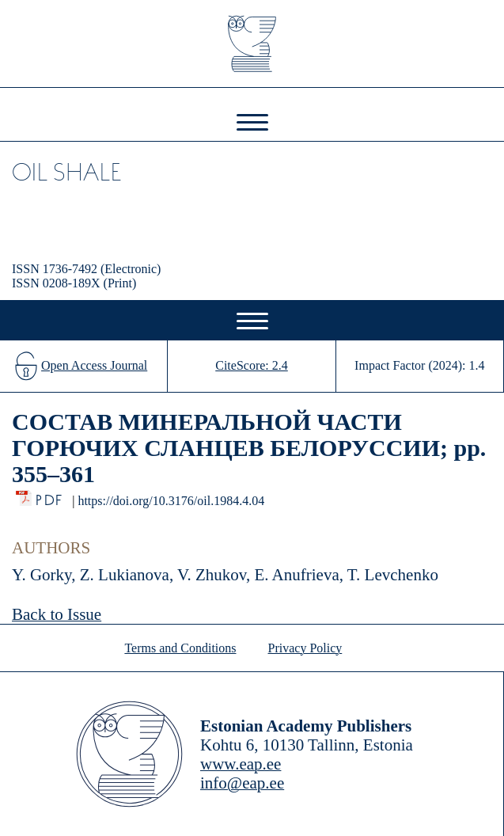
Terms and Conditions (180, 648)
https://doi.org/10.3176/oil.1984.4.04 (171, 501)
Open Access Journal (94, 365)
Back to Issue (57, 614)
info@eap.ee (242, 783)
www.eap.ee (241, 764)
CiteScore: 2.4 (252, 365)
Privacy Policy (305, 648)
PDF (50, 496)
